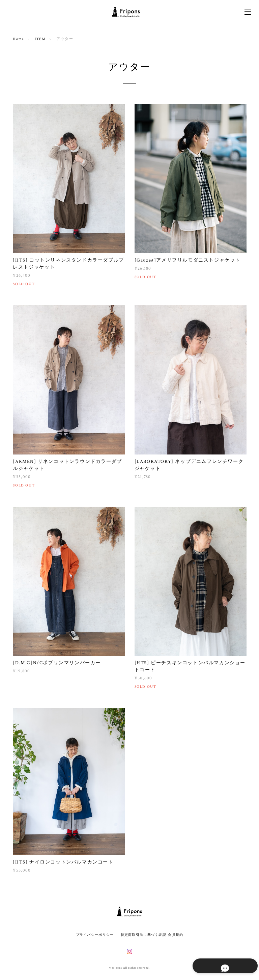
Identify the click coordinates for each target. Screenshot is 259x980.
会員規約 (176, 935)
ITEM (40, 39)
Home (18, 39)
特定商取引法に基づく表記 (143, 935)
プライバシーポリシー (95, 935)
